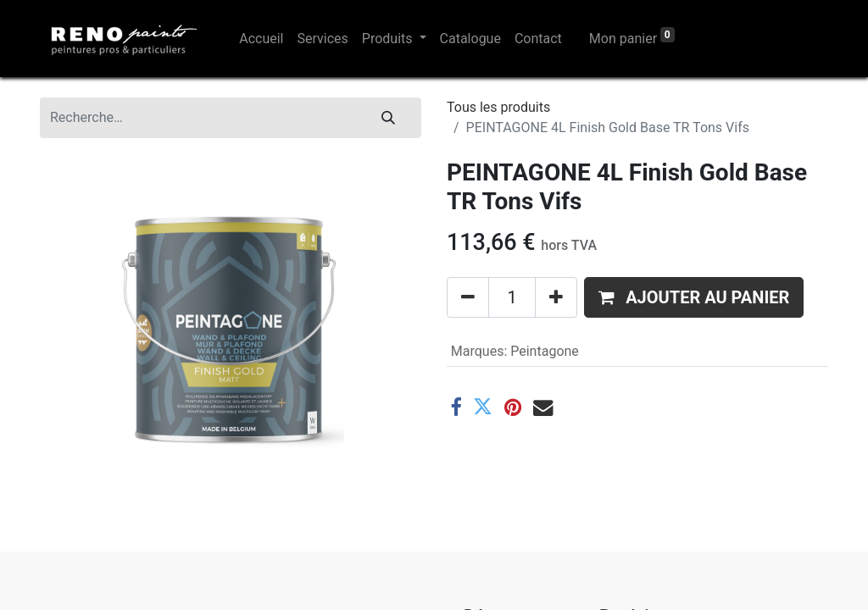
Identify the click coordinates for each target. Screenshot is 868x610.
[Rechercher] (388, 118)
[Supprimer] (468, 297)
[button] (694, 297)
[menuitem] (261, 39)
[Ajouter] (556, 297)
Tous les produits (498, 107)
